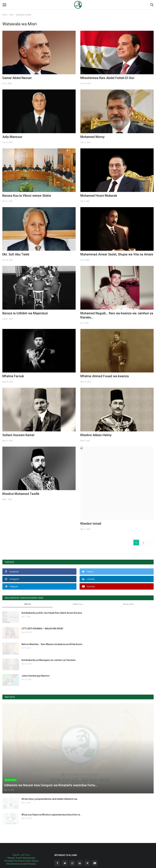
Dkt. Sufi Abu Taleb (16, 254)
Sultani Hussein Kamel (18, 435)
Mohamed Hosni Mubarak (99, 196)
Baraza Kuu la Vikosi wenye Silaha (27, 196)
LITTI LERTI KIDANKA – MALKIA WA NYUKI (42, 599)
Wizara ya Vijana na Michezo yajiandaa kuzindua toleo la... (52, 785)
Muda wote (128, 574)
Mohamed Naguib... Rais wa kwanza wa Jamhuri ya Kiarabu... (117, 315)
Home (5, 15)
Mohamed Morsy (92, 137)
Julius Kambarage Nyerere (36, 646)
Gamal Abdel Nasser (17, 78)
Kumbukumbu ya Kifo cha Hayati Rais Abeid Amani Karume (52, 583)
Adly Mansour (12, 137)
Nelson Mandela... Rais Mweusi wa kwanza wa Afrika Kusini (52, 615)
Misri (12, 15)
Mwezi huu (78, 574)
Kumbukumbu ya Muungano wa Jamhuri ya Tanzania (48, 630)
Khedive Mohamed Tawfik (21, 494)
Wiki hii (28, 574)
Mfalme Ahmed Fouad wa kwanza (105, 376)
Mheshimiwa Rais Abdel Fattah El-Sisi (107, 78)
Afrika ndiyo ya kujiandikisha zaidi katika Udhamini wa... (50, 769)
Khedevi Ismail (94, 494)
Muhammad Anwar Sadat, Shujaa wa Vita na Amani (117, 254)
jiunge (96, 847)
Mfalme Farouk (13, 376)
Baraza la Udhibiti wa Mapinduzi (25, 313)
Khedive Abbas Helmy (96, 435)
